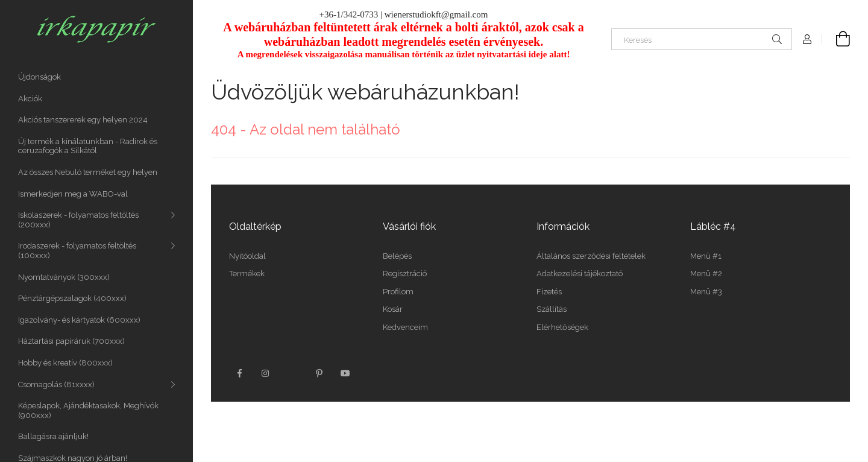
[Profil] (807, 39)
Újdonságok (39, 77)
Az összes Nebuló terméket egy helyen (88, 172)
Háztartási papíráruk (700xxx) (71, 341)
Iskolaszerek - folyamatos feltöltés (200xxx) (78, 220)
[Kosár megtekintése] (836, 39)
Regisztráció (405, 274)
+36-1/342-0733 (349, 14)
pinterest (319, 373)
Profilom (398, 292)
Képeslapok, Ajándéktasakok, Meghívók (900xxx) (88, 410)
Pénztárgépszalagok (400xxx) (72, 298)
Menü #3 (706, 292)
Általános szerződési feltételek (591, 256)
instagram (266, 373)
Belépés (397, 256)
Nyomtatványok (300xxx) (64, 277)
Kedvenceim (405, 327)
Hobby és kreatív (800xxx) (65, 363)
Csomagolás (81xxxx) (56, 384)
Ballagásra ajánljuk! (53, 436)
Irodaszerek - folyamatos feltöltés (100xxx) (77, 251)
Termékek (247, 274)
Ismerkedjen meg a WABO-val (73, 194)
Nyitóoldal (247, 256)
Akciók (30, 99)
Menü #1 (706, 256)
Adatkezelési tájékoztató (580, 274)
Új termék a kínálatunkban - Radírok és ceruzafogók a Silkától (88, 146)
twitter (292, 373)
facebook (239, 373)
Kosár (393, 309)
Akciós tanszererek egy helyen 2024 (83, 120)
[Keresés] (702, 39)
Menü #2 (706, 274)
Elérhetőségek (562, 327)
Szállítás (552, 309)
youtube (345, 373)
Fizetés (549, 292)
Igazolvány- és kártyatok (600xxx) (79, 320)
